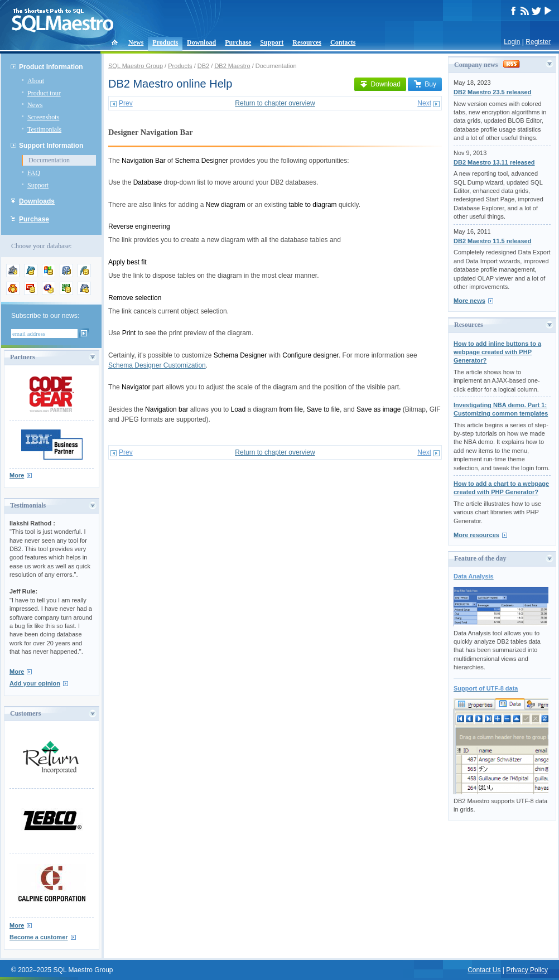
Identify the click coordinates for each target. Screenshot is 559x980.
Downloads (37, 201)
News (136, 42)
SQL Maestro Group (136, 66)
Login (512, 42)
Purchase (238, 42)
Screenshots (43, 117)
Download (201, 42)
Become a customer (39, 937)
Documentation (49, 160)
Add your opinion (35, 683)
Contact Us (484, 970)
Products (165, 42)
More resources (476, 535)
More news (469, 301)
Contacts (343, 42)
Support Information (51, 146)
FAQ (34, 173)
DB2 (203, 66)
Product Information (51, 67)
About (36, 81)
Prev (126, 103)
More (17, 475)
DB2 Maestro (232, 66)
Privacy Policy (527, 970)
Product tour (44, 93)
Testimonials (44, 129)
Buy (425, 84)
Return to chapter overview (275, 103)
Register (538, 42)
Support (272, 42)
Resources (307, 42)
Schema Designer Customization (157, 365)
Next (424, 103)
